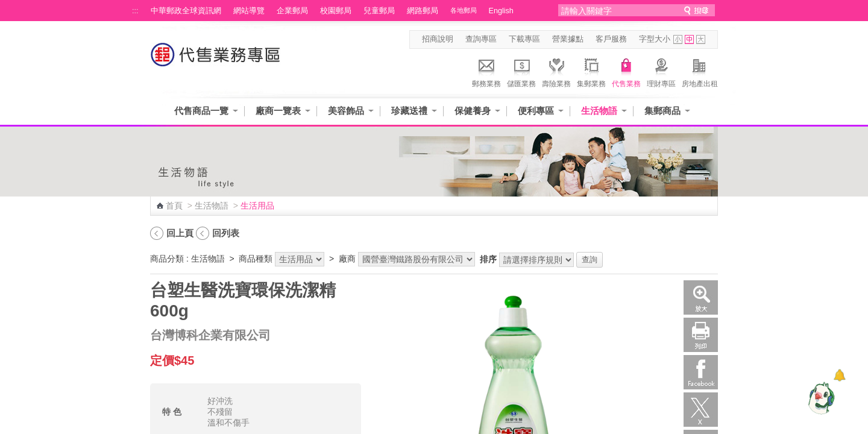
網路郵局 (423, 11)
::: (135, 11)
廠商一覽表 (278, 111)
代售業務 (626, 71)
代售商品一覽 (201, 111)
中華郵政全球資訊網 (186, 11)
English (501, 11)
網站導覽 (249, 11)
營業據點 (568, 39)
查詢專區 (481, 39)
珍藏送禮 (409, 111)
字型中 (689, 39)
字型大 (701, 39)
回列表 (226, 233)
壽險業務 (556, 71)
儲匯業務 (521, 71)
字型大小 (655, 39)
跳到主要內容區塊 (6, 6)
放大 (701, 297)
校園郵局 (336, 11)
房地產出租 (700, 71)
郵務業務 (486, 71)
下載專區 (524, 39)
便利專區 (536, 111)
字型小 (678, 39)
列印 (701, 335)
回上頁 (180, 233)
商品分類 (167, 259)
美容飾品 (346, 111)
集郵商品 (662, 111)
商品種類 (256, 259)
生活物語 (599, 111)
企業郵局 (292, 11)
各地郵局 (464, 10)
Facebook (701, 372)
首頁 (174, 206)
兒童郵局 (379, 11)
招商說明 (438, 39)
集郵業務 (591, 71)
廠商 (347, 259)
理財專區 (661, 71)
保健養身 (473, 111)
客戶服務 (611, 39)
